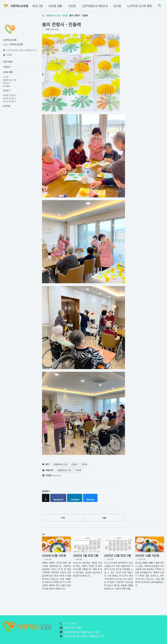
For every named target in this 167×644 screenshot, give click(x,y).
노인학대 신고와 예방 (138, 6)
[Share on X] (46, 502)
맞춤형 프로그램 (32, 6)
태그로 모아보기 (10, 106)
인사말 (116, 6)
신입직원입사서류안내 (93, 6)
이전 (63, 522)
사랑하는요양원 (19, 6)
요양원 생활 (54, 6)
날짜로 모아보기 (10, 99)
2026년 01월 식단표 (54, 563)
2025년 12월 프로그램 (117, 563)
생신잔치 (7, 86)
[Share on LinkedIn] (78, 502)
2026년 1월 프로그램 (86, 563)
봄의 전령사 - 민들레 (61, 24)
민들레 (74, 469)
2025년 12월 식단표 (147, 563)
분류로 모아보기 (10, 102)
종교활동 (7, 89)
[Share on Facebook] (60, 502)
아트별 (84, 469)
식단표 (70, 6)
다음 (104, 522)
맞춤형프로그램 (60, 469)
